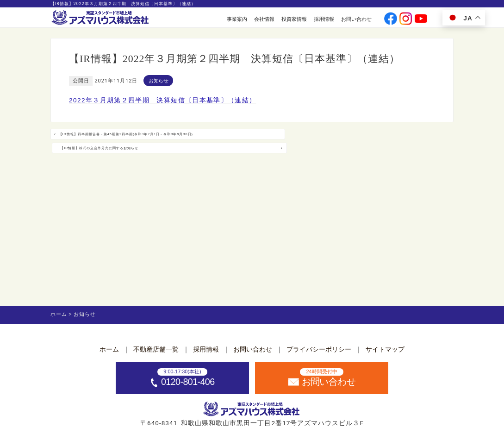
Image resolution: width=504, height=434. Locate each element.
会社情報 (264, 19)
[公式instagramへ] (406, 20)
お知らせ (159, 81)
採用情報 (324, 19)
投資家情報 (294, 19)
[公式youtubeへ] (421, 20)
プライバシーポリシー (319, 349)
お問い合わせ (356, 19)
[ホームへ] (101, 18)
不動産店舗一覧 (156, 349)
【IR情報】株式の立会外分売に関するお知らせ (344, 141)
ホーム (109, 349)
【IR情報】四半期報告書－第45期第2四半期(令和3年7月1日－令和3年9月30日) (147, 141)
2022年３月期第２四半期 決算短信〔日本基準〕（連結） (162, 100)
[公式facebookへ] (390, 20)
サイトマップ (385, 349)
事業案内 (237, 19)
